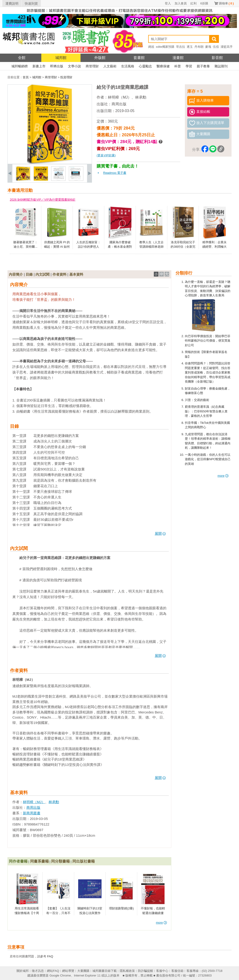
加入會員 (181, 3)
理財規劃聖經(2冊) (121, 908)
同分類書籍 (60, 861)
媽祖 (151, 47)
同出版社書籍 (84, 861)
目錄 (29, 274)
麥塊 (208, 47)
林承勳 (141, 97)
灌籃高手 (227, 47)
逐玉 (190, 47)
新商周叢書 (32, 813)
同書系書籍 (39, 861)
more (223, 476)
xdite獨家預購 (165, 47)
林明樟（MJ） (120, 97)
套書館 (139, 58)
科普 (178, 66)
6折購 (204, 3)
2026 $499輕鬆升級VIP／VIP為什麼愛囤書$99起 (43, 200)
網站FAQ (53, 971)
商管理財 (92, 66)
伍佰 (216, 47)
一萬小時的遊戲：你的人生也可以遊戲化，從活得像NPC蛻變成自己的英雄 (208, 459)
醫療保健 (163, 66)
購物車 (226, 3)
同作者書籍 (18, 861)
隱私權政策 (127, 971)
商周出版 (119, 104)
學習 (189, 66)
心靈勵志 (145, 66)
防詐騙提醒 (146, 971)
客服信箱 (177, 971)
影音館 (217, 58)
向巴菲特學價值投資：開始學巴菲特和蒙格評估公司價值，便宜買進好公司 (208, 341)
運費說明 (12, 3)
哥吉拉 (181, 47)
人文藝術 (110, 66)
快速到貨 (31, 3)
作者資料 (60, 274)
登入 (168, 3)
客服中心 (162, 971)
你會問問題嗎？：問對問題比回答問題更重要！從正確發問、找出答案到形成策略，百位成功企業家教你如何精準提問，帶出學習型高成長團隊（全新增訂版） (208, 372)
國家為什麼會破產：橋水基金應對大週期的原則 (120, 247)
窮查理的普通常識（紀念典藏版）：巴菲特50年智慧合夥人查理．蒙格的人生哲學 (206, 411)
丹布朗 (199, 47)
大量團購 (83, 971)
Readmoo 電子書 (115, 173)
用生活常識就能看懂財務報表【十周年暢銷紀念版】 (27, 913)
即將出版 (57, 66)
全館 (22, 58)
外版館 (100, 58)
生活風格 (128, 66)
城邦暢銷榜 (20, 66)
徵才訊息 (38, 971)
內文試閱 (42, 274)
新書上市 (39, 66)
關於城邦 (23, 971)
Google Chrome (60, 975)
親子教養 (203, 66)
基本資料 (76, 274)
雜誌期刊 (221, 66)
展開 (160, 533)
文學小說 (74, 66)
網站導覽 (68, 971)
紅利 (193, 3)
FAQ (50, 956)
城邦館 (61, 58)
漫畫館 (178, 58)
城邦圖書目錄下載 (105, 971)
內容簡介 (16, 274)
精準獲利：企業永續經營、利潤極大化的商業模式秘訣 (214, 247)
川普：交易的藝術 (197, 400)
